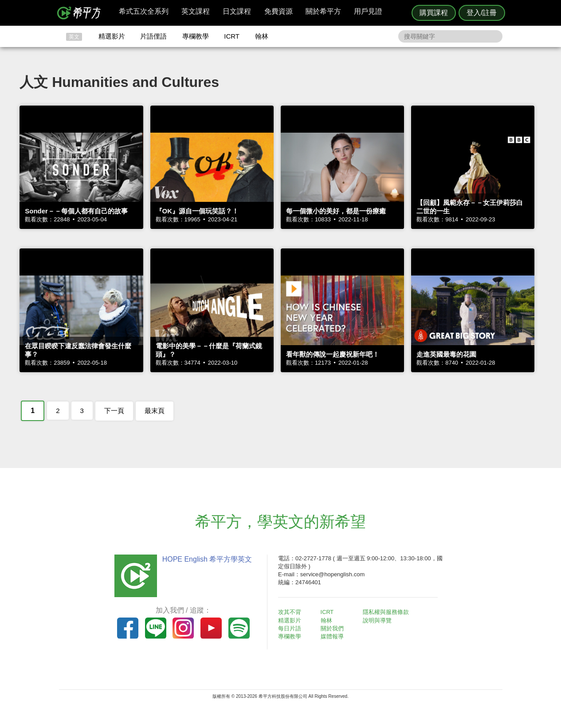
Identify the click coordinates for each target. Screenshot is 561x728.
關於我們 (333, 628)
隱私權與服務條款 (388, 612)
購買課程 (434, 13)
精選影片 (112, 36)
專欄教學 (196, 36)
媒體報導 (333, 636)
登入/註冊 (482, 13)
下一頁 (114, 411)
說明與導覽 (379, 620)
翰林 (262, 36)
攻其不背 (291, 612)
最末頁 (155, 411)
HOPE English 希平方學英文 (206, 559)
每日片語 (291, 628)
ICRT (232, 36)
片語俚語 (153, 36)
